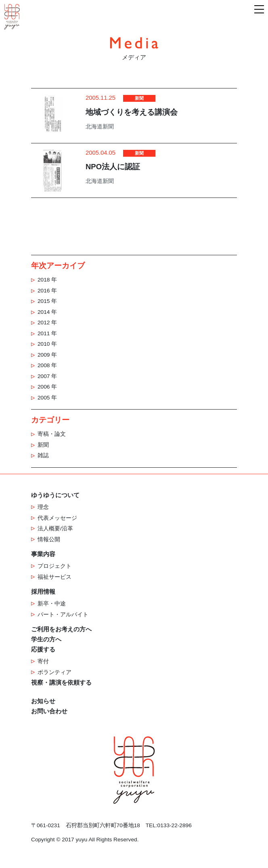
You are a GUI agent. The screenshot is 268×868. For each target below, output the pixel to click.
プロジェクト (54, 566)
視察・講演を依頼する (61, 683)
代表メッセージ (57, 518)
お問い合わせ (49, 711)
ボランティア (54, 672)
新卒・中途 (52, 604)
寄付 (43, 661)
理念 (43, 507)
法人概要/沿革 (55, 529)
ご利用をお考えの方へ (61, 629)
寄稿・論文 (52, 434)
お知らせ (43, 701)
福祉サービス (54, 577)
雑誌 (43, 455)
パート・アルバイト (63, 615)
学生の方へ (46, 639)
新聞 (43, 445)
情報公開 (49, 539)
